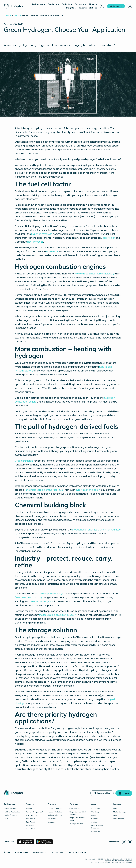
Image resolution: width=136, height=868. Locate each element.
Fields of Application (12, 812)
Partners (79, 4)
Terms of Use (57, 852)
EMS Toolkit (30, 822)
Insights (70, 8)
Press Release (119, 819)
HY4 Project (34, 242)
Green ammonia (24, 461)
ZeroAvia (107, 238)
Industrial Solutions (55, 812)
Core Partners (75, 809)
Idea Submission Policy (79, 852)
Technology (37, 4)
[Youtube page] (130, 842)
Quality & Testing (11, 815)
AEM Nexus (30, 819)
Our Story (95, 812)
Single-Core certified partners (77, 813)
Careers (94, 819)
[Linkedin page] (124, 842)
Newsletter (104, 793)
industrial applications (47, 593)
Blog (115, 809)
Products (52, 4)
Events (94, 815)
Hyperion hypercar (42, 234)
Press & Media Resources (97, 827)
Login (126, 793)
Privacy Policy (22, 852)
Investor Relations (88, 8)
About (92, 4)
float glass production (27, 597)
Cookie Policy (39, 852)
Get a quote (116, 6)
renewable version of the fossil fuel (44, 490)
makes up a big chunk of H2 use (56, 615)
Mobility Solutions (55, 815)
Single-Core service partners (77, 819)
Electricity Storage (55, 809)
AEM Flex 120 (31, 815)
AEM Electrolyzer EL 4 (34, 812)
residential (52, 251)
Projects (66, 4)
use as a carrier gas (40, 601)
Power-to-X (52, 819)
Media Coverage (120, 812)
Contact (94, 822)
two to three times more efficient (93, 274)
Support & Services (33, 829)
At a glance (96, 809)
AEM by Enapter (10, 809)
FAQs (6, 819)
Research (51, 822)
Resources (30, 826)
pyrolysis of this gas (87, 490)
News (115, 815)
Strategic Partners (77, 824)
